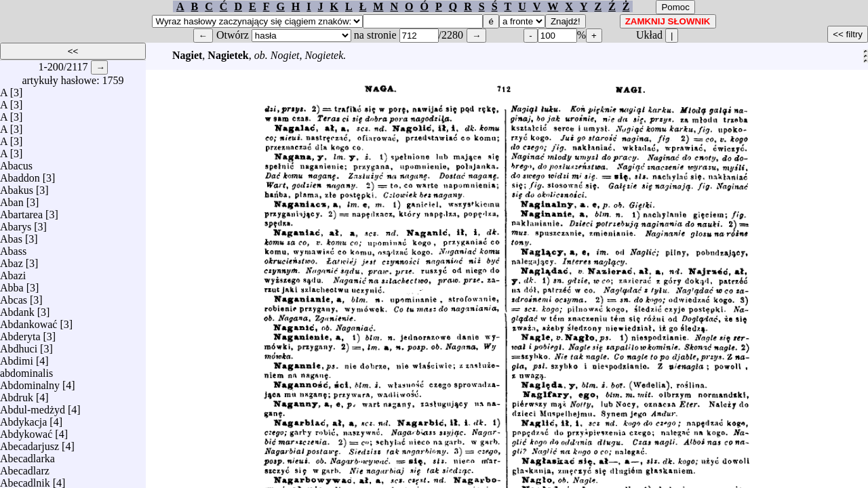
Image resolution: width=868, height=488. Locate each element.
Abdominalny (30, 382)
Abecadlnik (25, 480)
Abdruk (17, 394)
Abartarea (21, 211)
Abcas (14, 297)
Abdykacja (23, 419)
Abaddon (20, 175)
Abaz (12, 260)
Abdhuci (19, 345)
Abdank (17, 309)
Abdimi (17, 358)
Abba (12, 284)
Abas (11, 236)
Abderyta (20, 333)
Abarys (16, 223)
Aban (12, 199)
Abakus (17, 187)
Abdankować (28, 321)
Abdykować (26, 431)
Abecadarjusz (29, 443)
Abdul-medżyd (33, 406)
